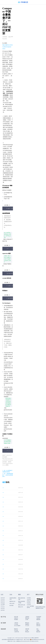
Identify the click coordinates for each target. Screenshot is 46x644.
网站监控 (27, 632)
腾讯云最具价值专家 (22, 599)
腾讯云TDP (21, 607)
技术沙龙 (3, 602)
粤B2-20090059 (27, 640)
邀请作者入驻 (12, 601)
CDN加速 (16, 624)
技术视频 (3, 604)
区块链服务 (39, 617)
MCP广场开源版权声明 (30, 607)
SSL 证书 (27, 626)
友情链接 (29, 604)
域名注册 (16, 617)
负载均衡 (27, 629)
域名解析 (16, 620)
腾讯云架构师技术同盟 (22, 602)
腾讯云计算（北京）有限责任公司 (15, 641)
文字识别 (16, 630)
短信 (37, 629)
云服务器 (27, 617)
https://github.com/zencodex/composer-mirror (8, 47)
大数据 (38, 630)
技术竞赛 (11, 605)
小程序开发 (17, 632)
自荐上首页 (12, 603)
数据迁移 (38, 632)
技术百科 (3, 608)
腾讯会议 (27, 623)
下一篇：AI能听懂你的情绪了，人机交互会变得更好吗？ (8, 475)
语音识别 (38, 626)
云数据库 (38, 618)
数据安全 (16, 629)
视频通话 (27, 624)
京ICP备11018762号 (34, 641)
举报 (11, 37)
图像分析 (38, 624)
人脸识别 (16, 623)
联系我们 (29, 602)
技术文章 (3, 598)
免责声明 (29, 600)
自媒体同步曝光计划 (13, 599)
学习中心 (3, 606)
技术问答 (3, 600)
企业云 (38, 623)
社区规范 (29, 598)
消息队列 (16, 618)
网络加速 (27, 618)
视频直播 (38, 620)
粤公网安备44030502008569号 (38, 640)
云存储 (27, 620)
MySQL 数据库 (17, 626)
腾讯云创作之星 (22, 605)
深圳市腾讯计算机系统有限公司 (9, 640)
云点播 (27, 630)
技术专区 (3, 610)
